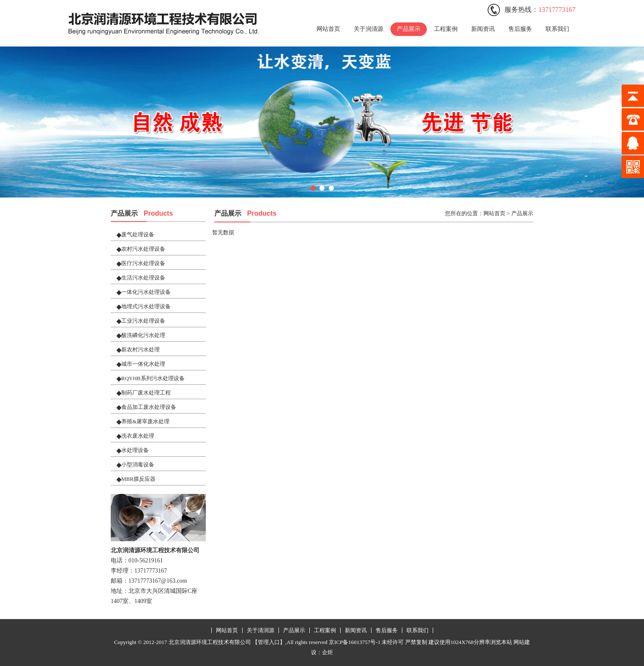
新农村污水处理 (141, 349)
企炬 (327, 652)
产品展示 (409, 29)
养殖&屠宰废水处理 (145, 421)
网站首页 (328, 29)
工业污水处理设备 (143, 321)
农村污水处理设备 (143, 249)
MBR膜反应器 (138, 479)
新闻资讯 (483, 29)
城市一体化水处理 (143, 364)
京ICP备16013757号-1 (355, 642)
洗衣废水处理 (138, 436)
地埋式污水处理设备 (146, 306)
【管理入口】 (269, 642)
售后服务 (520, 29)
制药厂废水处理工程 (146, 393)
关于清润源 (261, 630)
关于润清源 (368, 29)
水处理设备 (135, 450)
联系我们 (557, 29)
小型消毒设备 (138, 465)
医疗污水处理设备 (143, 263)
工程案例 (446, 29)
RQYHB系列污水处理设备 (153, 378)
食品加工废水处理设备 (149, 407)
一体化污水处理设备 (146, 292)
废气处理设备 (138, 234)
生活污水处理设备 (143, 278)
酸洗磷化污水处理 (143, 335)
